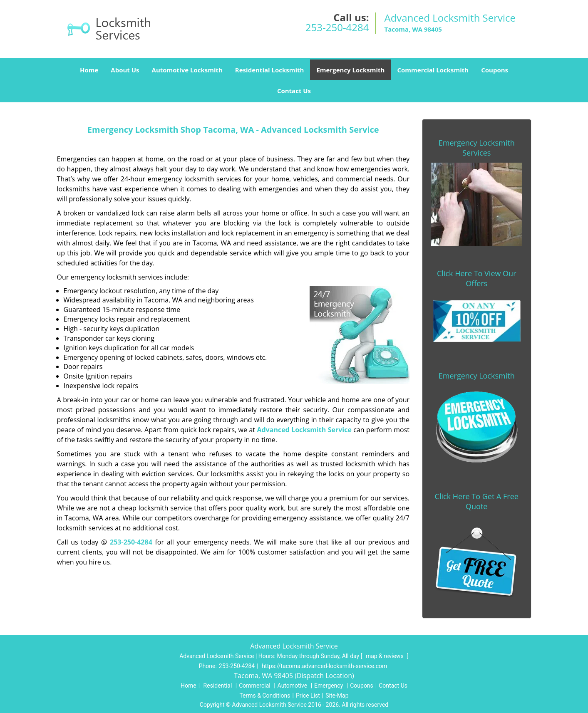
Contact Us (294, 91)
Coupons (495, 70)
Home (89, 70)
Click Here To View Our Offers (477, 278)
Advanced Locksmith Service (304, 430)
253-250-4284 (337, 27)
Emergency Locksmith (350, 70)
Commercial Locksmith (433, 70)
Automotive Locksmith (187, 70)
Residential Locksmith (270, 70)
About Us (125, 70)
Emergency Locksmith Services (477, 148)
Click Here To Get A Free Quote (477, 501)
